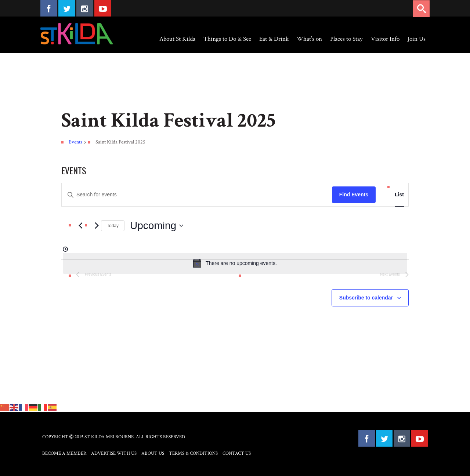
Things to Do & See (227, 39)
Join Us (417, 39)
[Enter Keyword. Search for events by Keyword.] (197, 195)
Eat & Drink (274, 39)
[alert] (235, 263)
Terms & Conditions (193, 453)
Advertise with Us (114, 453)
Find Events (354, 195)
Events (75, 142)
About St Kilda (177, 39)
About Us (153, 453)
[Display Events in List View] (399, 195)
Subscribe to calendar (366, 298)
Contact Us (237, 453)
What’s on (309, 39)
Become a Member (64, 453)
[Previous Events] (80, 226)
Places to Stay (346, 39)
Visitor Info (385, 39)
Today (113, 226)
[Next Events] (97, 226)
